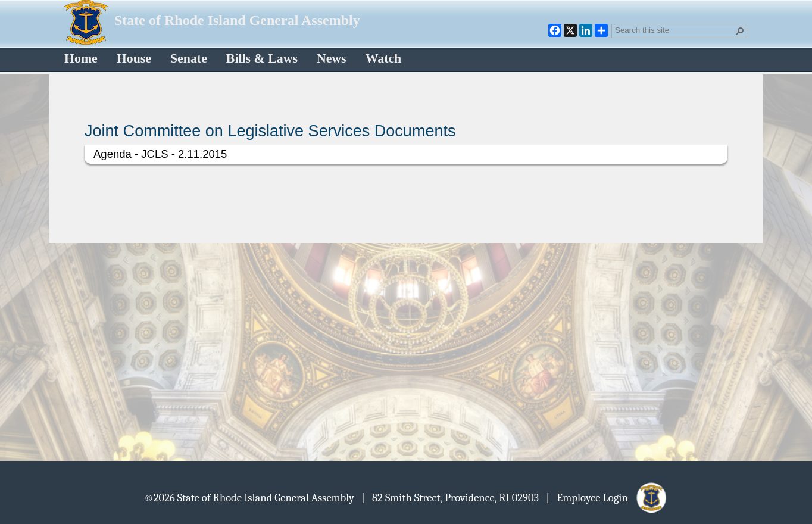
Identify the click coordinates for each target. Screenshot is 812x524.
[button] (740, 31)
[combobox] (674, 30)
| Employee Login (607, 497)
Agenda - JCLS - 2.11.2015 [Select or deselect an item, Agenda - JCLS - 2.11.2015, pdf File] (160, 154)
